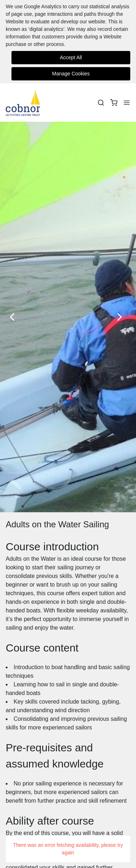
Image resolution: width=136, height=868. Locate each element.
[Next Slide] (122, 317)
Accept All (71, 57)
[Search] (101, 103)
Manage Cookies (71, 74)
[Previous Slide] (14, 317)
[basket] (114, 103)
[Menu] (127, 103)
